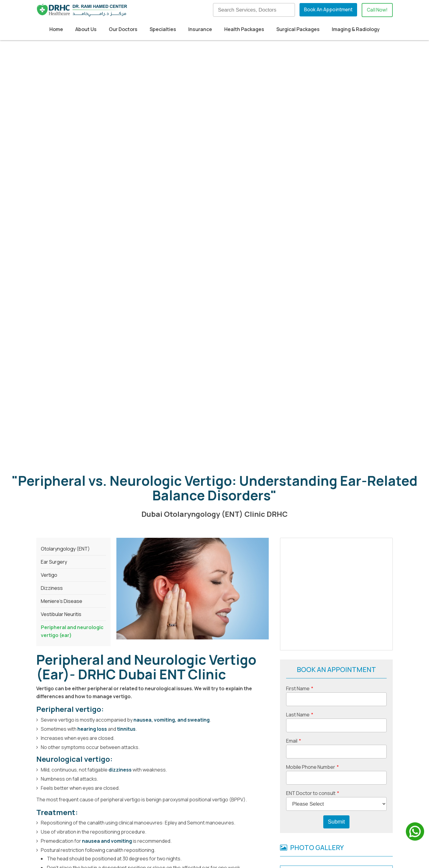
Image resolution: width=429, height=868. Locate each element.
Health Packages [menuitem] (244, 29)
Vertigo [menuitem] (49, 222)
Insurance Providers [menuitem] (175, 826)
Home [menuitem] (56, 29)
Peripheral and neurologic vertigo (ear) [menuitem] (72, 278)
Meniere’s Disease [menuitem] (62, 248)
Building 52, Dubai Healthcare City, (81, 806)
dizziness (121, 417)
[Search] (253, 10)
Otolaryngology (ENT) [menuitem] (65, 196)
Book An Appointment (327, 10)
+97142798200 (54, 667)
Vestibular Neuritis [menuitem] (61, 261)
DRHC (206, 651)
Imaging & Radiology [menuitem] (356, 29)
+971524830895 (116, 824)
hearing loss (92, 376)
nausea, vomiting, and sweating (172, 367)
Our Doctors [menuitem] (123, 29)
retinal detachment (83, 604)
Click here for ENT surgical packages (154, 616)
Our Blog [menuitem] (245, 816)
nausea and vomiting (107, 488)
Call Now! (377, 10)
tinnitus (126, 376)
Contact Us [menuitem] (248, 836)
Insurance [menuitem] (200, 29)
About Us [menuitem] (86, 29)
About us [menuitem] (245, 806)
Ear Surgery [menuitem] (54, 209)
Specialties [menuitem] (163, 29)
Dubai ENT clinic (55, 651)
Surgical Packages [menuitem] (298, 29)
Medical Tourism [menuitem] (171, 816)
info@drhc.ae (73, 835)
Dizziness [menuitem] (52, 235)
